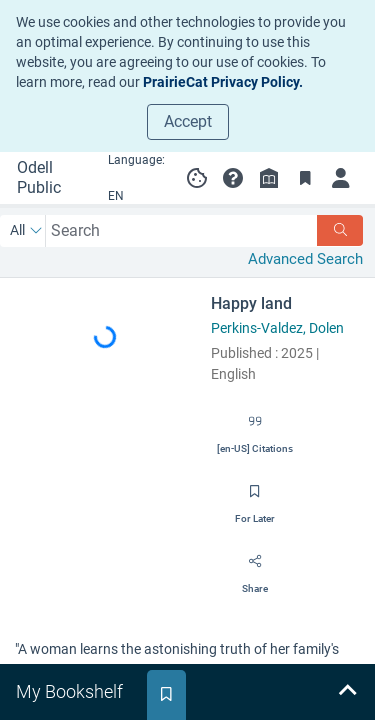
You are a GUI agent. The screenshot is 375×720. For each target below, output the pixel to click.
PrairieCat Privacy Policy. (223, 82)
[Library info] (269, 178)
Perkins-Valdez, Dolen (277, 328)
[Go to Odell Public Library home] (49, 178)
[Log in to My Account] (341, 178)
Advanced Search (305, 259)
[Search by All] (26, 231)
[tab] (71, 692)
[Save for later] (255, 498)
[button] (233, 178)
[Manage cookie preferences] (197, 178)
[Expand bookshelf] (347, 692)
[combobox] (181, 230)
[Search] (340, 230)
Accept (188, 121)
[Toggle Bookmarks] (305, 178)
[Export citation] (255, 428)
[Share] (255, 568)
